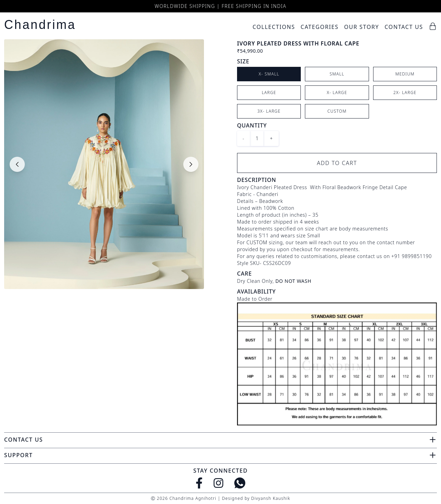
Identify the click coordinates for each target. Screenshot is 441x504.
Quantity (252, 125)
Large (269, 92)
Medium (405, 74)
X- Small (269, 74)
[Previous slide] (17, 164)
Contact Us (404, 27)
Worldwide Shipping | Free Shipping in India (220, 6)
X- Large (337, 92)
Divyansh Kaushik (271, 498)
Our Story (362, 27)
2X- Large (405, 92)
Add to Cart (337, 163)
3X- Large (269, 111)
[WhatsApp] (240, 483)
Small (337, 74)
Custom (337, 111)
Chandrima (40, 25)
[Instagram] (218, 483)
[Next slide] (191, 164)
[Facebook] (199, 483)
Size (243, 61)
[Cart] (433, 26)
